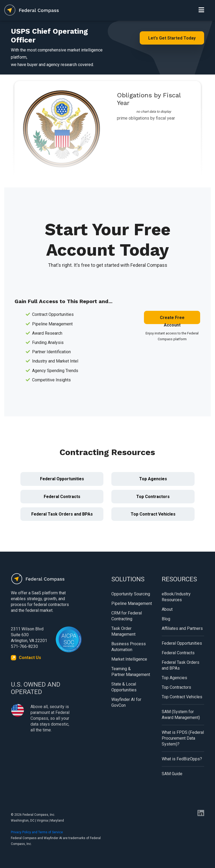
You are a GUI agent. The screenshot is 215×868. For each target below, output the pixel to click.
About (167, 609)
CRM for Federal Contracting (127, 616)
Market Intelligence (129, 659)
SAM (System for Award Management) (181, 715)
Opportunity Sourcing (131, 594)
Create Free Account (172, 320)
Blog (166, 619)
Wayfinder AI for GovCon (126, 702)
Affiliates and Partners (182, 628)
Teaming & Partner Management (131, 672)
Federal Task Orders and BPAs (62, 514)
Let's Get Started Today (172, 38)
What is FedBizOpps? (182, 759)
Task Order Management (123, 631)
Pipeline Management (132, 603)
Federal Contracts (62, 497)
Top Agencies (153, 479)
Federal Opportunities (62, 479)
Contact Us (30, 658)
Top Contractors (153, 497)
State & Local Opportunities (124, 687)
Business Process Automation (129, 647)
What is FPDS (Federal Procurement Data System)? (183, 738)
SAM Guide (172, 774)
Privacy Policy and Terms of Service (37, 832)
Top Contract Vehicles (153, 514)
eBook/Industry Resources (176, 597)
